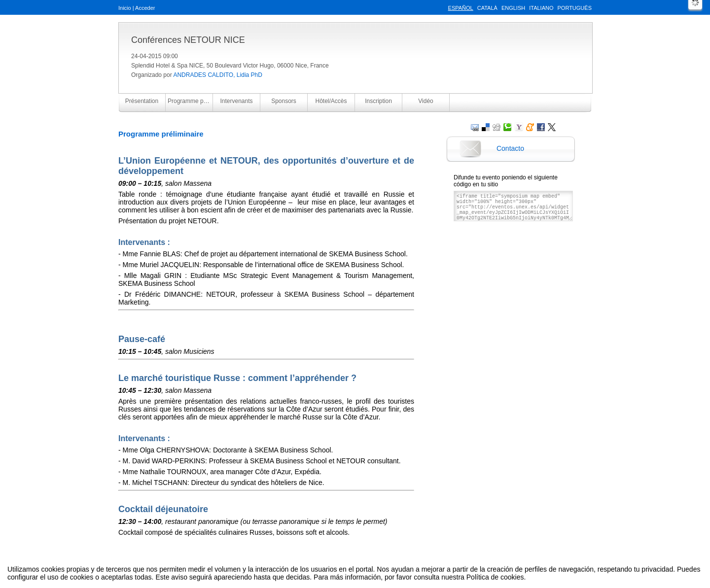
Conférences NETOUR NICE (188, 40)
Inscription (378, 101)
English (513, 8)
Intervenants (236, 101)
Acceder (145, 8)
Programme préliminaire (190, 101)
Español (461, 8)
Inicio (125, 8)
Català (487, 8)
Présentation (142, 101)
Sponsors (284, 101)
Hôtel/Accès (331, 101)
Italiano (541, 8)
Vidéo (426, 101)
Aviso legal (257, 570)
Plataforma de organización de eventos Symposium (360, 570)
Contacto (510, 148)
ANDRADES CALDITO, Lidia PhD (218, 75)
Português (575, 8)
